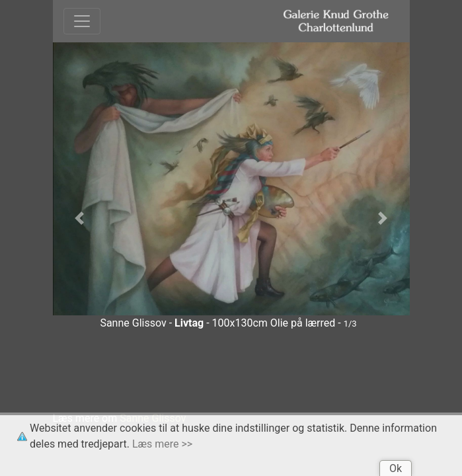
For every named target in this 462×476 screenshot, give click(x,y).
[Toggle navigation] (82, 21)
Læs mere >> (162, 444)
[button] (80, 218)
